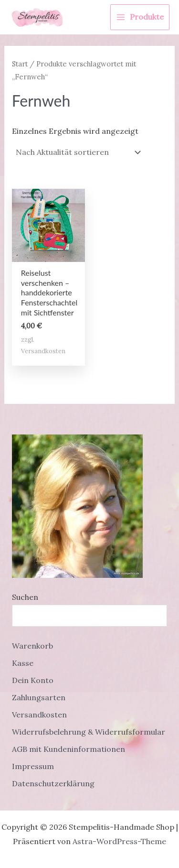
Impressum (33, 766)
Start (20, 64)
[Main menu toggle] (140, 17)
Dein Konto (33, 680)
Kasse (23, 663)
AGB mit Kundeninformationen (68, 749)
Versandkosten (43, 351)
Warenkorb (32, 646)
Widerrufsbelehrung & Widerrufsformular (89, 732)
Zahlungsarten (39, 697)
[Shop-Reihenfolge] (78, 152)
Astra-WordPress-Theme (119, 841)
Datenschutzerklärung (53, 783)
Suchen (25, 597)
